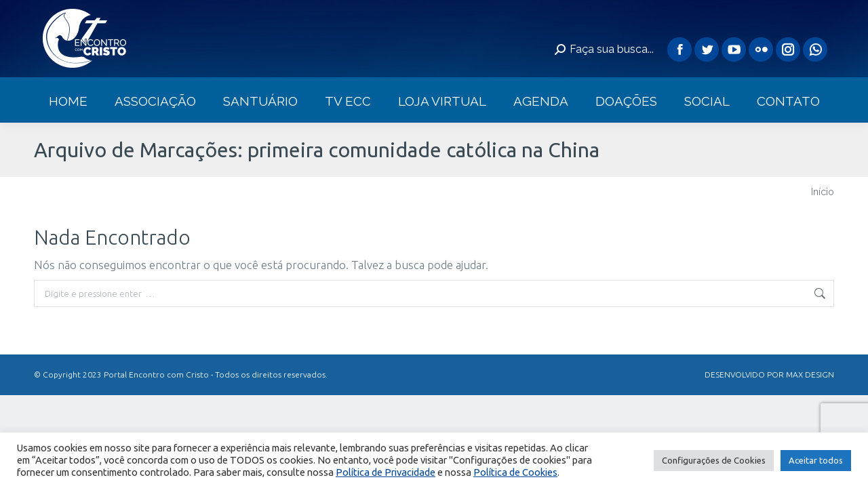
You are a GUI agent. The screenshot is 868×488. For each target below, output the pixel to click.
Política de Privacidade (386, 472)
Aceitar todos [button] (816, 460)
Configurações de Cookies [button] (714, 460)
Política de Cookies (515, 472)
